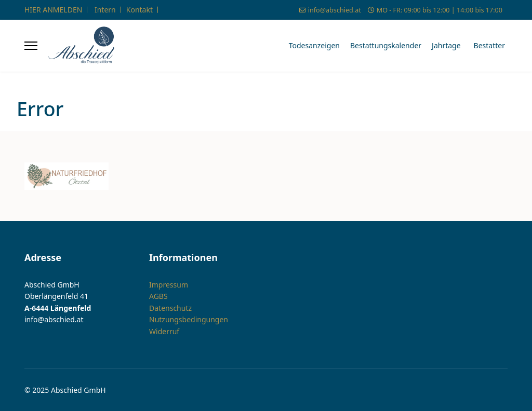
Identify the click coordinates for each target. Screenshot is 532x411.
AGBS (158, 296)
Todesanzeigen (314, 45)
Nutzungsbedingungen (189, 319)
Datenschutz (170, 308)
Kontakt (139, 10)
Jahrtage (446, 45)
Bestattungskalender (386, 45)
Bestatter (489, 45)
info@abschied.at (335, 10)
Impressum (169, 285)
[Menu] (31, 46)
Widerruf (164, 331)
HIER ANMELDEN (53, 10)
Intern (105, 10)
